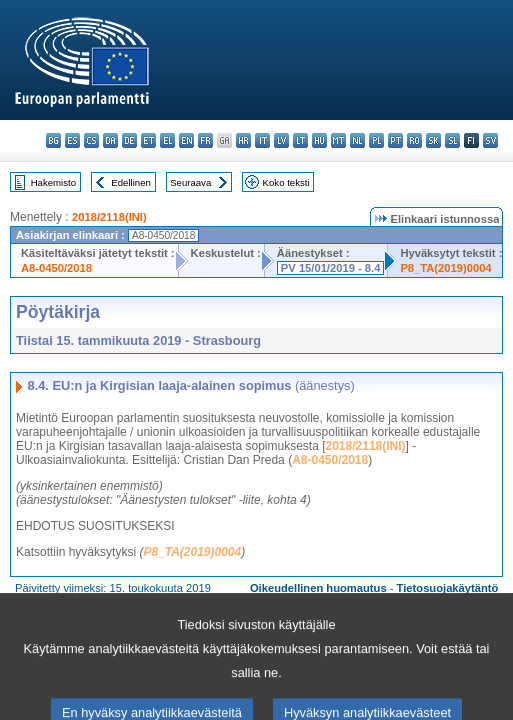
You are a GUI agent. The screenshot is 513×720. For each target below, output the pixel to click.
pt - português (395, 140)
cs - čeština (91, 140)
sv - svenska (490, 140)
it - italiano (262, 140)
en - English (186, 140)
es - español (72, 140)
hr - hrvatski (243, 140)
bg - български (53, 140)
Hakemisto (53, 182)
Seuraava (190, 182)
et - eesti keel (148, 140)
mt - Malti (338, 140)
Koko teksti (286, 182)
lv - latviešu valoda (281, 140)
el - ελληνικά (167, 140)
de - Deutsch (129, 140)
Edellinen (130, 182)
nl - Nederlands (357, 140)
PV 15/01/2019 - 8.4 (331, 268)
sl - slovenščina (452, 140)
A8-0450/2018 (56, 268)
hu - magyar (319, 140)
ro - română (414, 140)
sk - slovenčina (433, 140)
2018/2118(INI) (109, 217)
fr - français (205, 140)
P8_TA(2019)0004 (445, 268)
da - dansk (110, 140)
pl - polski (376, 140)
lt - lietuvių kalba (300, 140)
